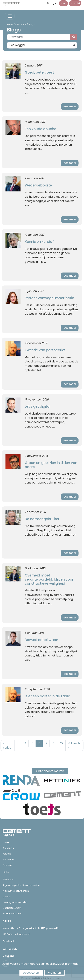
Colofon (7, 897)
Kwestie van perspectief (45, 350)
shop (63, 3)
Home (10, 24)
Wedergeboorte (38, 185)
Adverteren (8, 879)
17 (46, 743)
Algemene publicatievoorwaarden (21, 885)
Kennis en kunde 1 (40, 242)
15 (32, 743)
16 (39, 743)
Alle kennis (21, 24)
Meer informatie (68, 964)
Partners (7, 854)
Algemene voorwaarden (16, 891)
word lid (75, 3)
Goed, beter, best (39, 72)
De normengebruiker (42, 519)
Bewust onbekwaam (42, 640)
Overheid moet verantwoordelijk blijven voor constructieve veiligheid (49, 579)
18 (53, 743)
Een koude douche (40, 129)
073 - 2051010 (10, 949)
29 (62, 743)
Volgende (74, 745)
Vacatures (8, 859)
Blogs (32, 24)
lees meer (70, 106)
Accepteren (31, 973)
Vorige (7, 745)
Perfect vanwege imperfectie (49, 298)
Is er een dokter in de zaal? (47, 696)
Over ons (7, 865)
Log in (52, 3)
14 (25, 743)
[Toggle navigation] (10, 16)
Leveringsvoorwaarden (15, 902)
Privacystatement (12, 914)
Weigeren (54, 973)
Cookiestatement (12, 908)
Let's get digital (38, 406)
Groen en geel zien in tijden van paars (51, 465)
